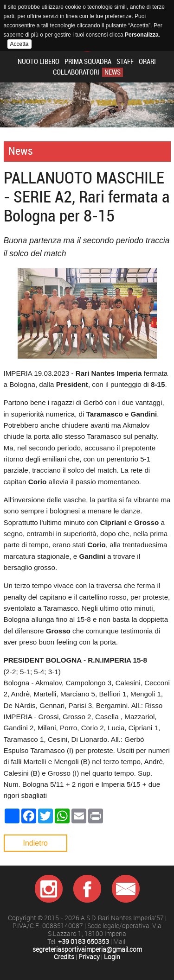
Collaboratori (76, 72)
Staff (125, 62)
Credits (64, 957)
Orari (147, 62)
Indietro (35, 843)
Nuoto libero (39, 62)
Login (112, 957)
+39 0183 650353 (84, 942)
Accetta (19, 44)
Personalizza (142, 35)
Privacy (89, 957)
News (113, 72)
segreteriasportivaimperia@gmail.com (87, 950)
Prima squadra (88, 62)
